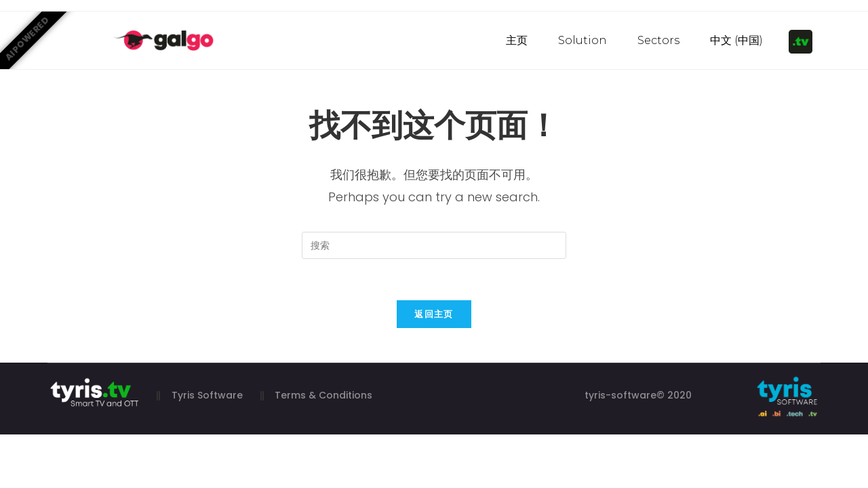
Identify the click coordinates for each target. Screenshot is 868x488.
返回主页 (434, 314)
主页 (517, 40)
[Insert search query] (434, 245)
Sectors (658, 40)
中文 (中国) (736, 40)
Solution (583, 40)
